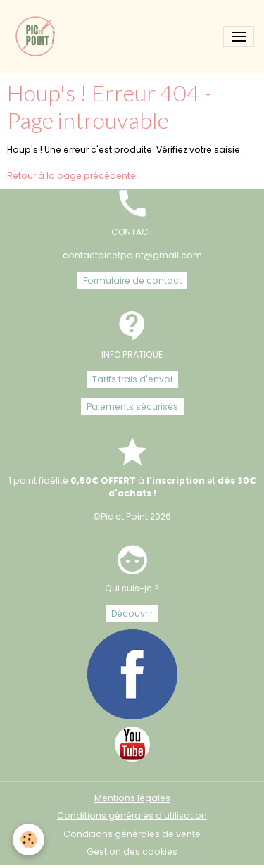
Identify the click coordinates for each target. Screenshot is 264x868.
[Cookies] (29, 839)
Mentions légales (132, 798)
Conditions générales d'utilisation (132, 816)
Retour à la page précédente (71, 176)
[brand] (39, 36)
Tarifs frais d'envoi (132, 379)
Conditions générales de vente (132, 834)
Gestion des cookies (132, 851)
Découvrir (132, 614)
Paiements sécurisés (132, 407)
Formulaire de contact (132, 281)
